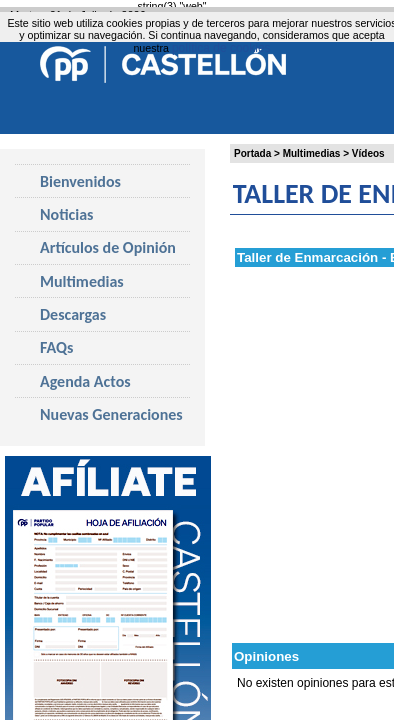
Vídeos (368, 153)
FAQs (56, 347)
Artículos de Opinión (108, 247)
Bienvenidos (80, 181)
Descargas (73, 314)
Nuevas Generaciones (111, 414)
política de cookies (221, 48)
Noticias (66, 214)
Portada (252, 153)
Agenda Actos (85, 381)
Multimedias (312, 153)
